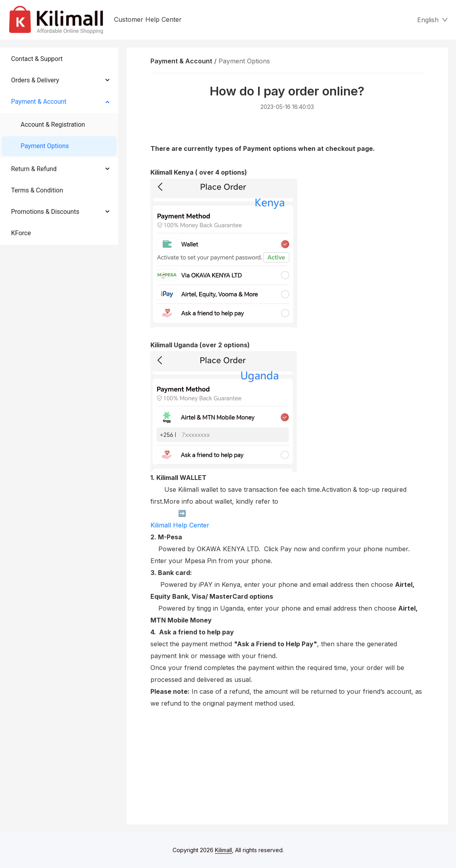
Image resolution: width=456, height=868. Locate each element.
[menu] (59, 146)
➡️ (168, 513)
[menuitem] (59, 59)
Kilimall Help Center (180, 525)
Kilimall (223, 850)
